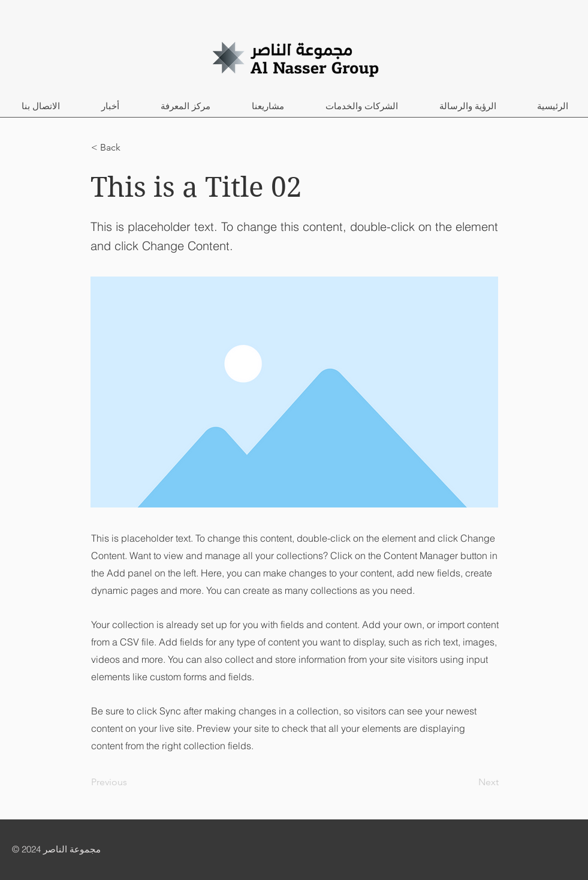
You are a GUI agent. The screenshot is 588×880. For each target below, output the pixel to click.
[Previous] (131, 782)
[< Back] (131, 148)
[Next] (469, 782)
